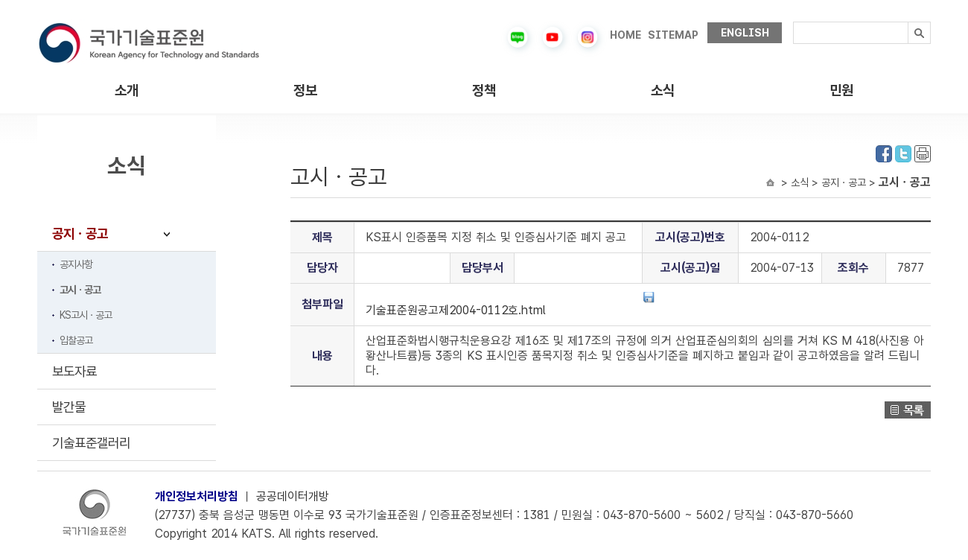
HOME (625, 35)
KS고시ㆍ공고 (86, 315)
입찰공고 (76, 340)
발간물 (69, 407)
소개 (127, 90)
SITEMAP (673, 35)
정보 (305, 90)
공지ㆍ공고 (80, 233)
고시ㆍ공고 (80, 290)
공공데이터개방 (293, 496)
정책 (484, 90)
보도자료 (74, 371)
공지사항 (76, 264)
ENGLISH (745, 33)
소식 (663, 90)
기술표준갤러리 (91, 443)
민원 (841, 90)
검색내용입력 (793, 22)
